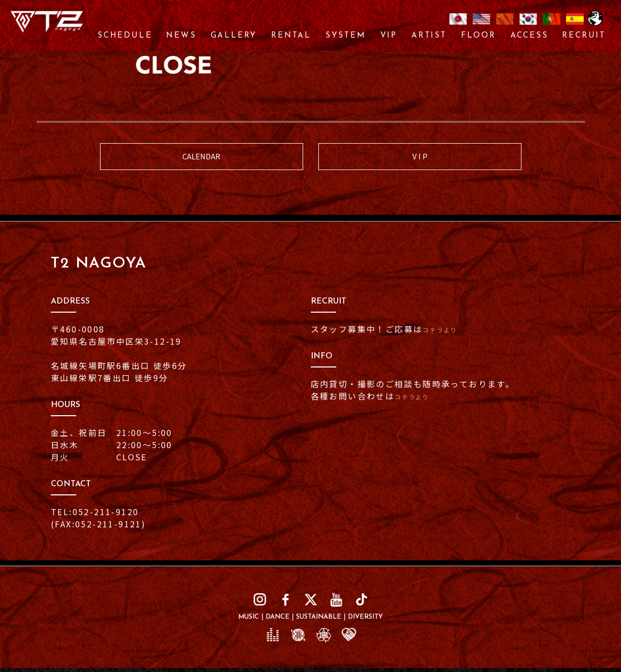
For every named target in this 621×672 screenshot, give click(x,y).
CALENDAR (202, 159)
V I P (420, 159)
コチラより (446, 333)
